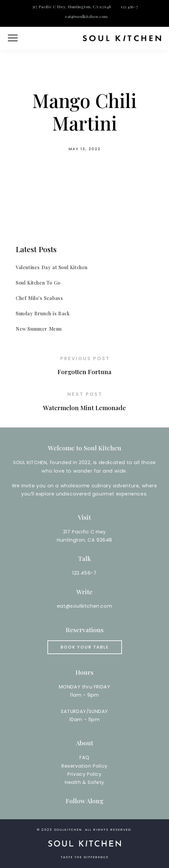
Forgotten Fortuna (84, 372)
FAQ (84, 757)
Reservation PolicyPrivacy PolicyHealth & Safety (84, 774)
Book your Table (85, 647)
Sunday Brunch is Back (43, 313)
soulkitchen (68, 830)
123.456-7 (129, 7)
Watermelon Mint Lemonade (84, 408)
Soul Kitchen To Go (38, 283)
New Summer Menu (39, 329)
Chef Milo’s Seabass (39, 298)
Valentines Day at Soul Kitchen (52, 267)
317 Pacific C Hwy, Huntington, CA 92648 (72, 7)
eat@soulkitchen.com (86, 16)
